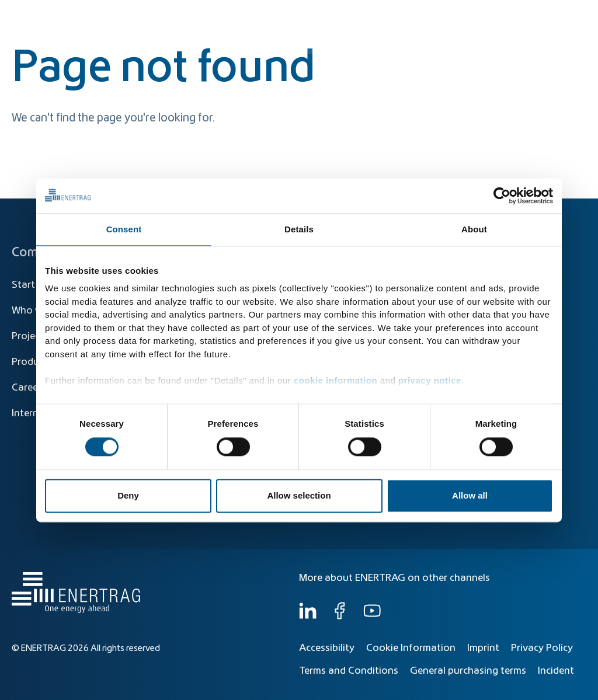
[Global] (529, 16)
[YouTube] (372, 617)
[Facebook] (340, 617)
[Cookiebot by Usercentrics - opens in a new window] (502, 196)
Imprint (483, 648)
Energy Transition (314, 42)
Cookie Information (411, 648)
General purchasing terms (468, 671)
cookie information (335, 380)
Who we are (548, 42)
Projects (30, 336)
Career (27, 388)
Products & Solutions (413, 42)
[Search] (328, 16)
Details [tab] (299, 229)
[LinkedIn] (308, 617)
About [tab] (474, 229)
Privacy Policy (542, 648)
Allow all (470, 495)
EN (574, 16)
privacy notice (430, 380)
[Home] (73, 31)
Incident (556, 671)
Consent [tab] (124, 229)
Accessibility (327, 648)
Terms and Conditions (349, 671)
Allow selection (299, 495)
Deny (128, 495)
